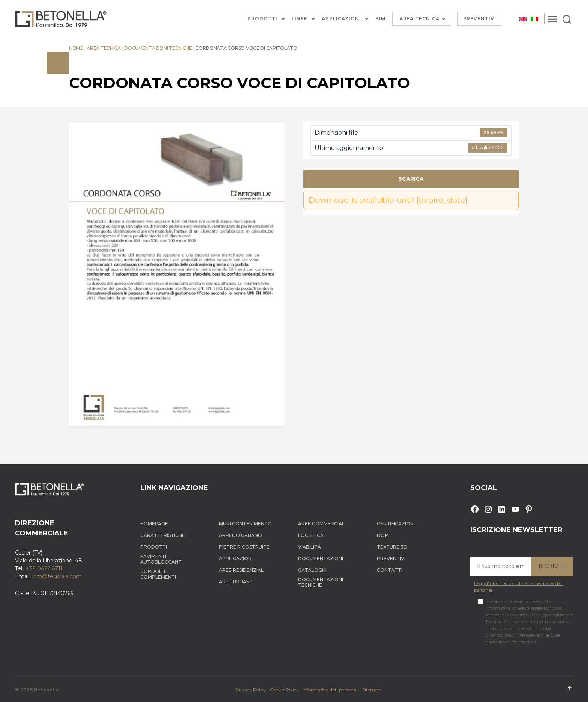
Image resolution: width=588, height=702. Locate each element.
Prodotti (262, 19)
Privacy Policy (251, 690)
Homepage (154, 524)
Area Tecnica (419, 19)
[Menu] (553, 19)
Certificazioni (396, 524)
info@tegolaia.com (57, 576)
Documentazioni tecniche (158, 48)
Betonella (46, 690)
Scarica (411, 179)
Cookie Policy (284, 690)
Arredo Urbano (241, 535)
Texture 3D (392, 547)
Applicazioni (341, 19)
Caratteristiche (163, 535)
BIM (380, 19)
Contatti (390, 570)
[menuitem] (523, 19)
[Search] (567, 19)
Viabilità (310, 547)
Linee (300, 19)
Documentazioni (321, 559)
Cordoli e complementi (158, 574)
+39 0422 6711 (44, 568)
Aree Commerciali (322, 524)
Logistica (311, 535)
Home (76, 48)
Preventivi (480, 19)
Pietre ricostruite (244, 547)
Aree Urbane (236, 582)
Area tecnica (104, 48)
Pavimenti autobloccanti (161, 559)
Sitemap (371, 690)
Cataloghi (312, 570)
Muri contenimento (245, 524)
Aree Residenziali (242, 570)
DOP (382, 535)
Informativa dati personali (331, 690)
